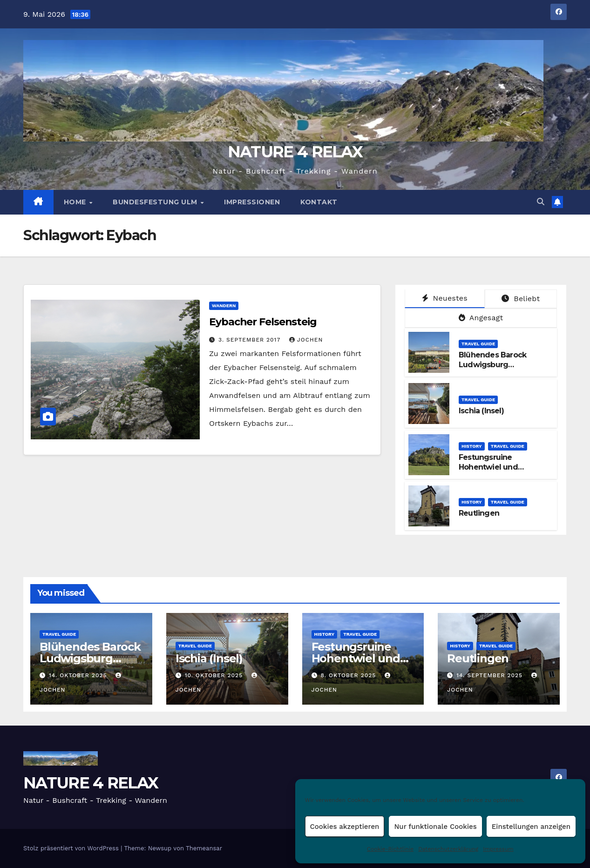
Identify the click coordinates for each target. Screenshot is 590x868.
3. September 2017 (251, 340)
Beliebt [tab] (521, 299)
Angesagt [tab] (481, 318)
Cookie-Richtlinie (390, 849)
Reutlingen (479, 513)
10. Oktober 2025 (215, 675)
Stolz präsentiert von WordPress (72, 848)
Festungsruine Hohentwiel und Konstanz (488, 467)
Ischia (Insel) (481, 411)
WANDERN (224, 306)
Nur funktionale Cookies (435, 827)
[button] (541, 202)
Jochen (306, 340)
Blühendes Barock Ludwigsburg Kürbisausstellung (492, 365)
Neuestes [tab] (445, 298)
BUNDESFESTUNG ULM (156, 202)
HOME (76, 202)
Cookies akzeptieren (345, 827)
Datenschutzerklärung (448, 849)
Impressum (498, 849)
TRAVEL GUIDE (478, 344)
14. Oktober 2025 (79, 675)
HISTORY (472, 446)
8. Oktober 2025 (349, 675)
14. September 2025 (491, 675)
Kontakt (319, 202)
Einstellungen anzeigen (531, 827)
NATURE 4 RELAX (295, 152)
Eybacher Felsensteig (263, 322)
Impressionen (252, 202)
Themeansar (204, 848)
